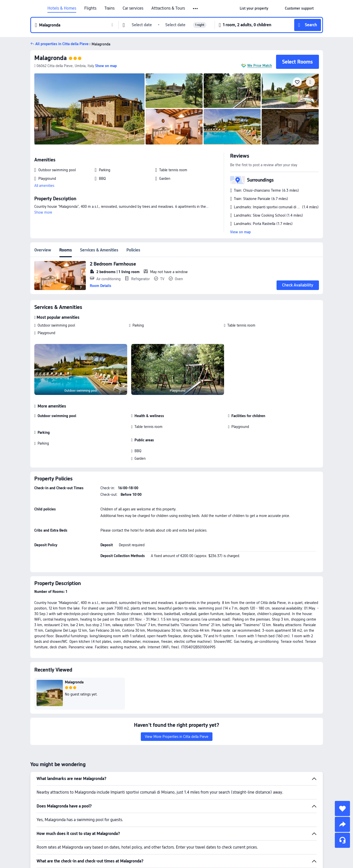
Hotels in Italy (209, 845)
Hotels (188, 845)
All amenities (44, 186)
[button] (196, 9)
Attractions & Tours (168, 8)
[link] (254, 8)
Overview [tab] (43, 250)
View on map (240, 232)
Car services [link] (133, 8)
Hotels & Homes (62, 8)
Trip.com (172, 845)
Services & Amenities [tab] (99, 250)
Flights (90, 8)
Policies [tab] (133, 250)
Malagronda (99, 44)
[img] (90, 109)
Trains (110, 8)
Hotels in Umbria (238, 845)
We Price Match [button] (260, 66)
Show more (43, 212)
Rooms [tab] (66, 250)
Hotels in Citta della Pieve (276, 845)
